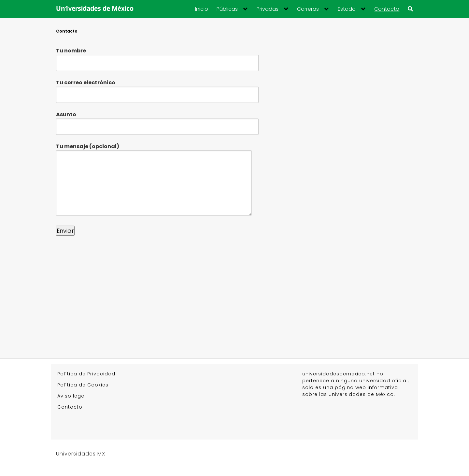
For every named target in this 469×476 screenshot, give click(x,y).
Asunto (157, 120)
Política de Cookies (83, 385)
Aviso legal (72, 396)
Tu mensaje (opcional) (154, 180)
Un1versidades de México (95, 9)
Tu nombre (157, 57)
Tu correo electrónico (157, 89)
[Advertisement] (234, 289)
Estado (347, 9)
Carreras (308, 9)
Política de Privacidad (86, 374)
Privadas (268, 9)
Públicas (227, 9)
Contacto (387, 9)
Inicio (202, 9)
